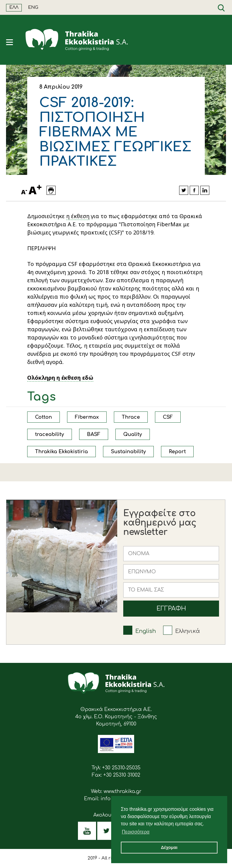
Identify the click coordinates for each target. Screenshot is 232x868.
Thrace (131, 417)
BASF (94, 434)
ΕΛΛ (14, 7)
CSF (168, 417)
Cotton (43, 417)
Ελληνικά (188, 631)
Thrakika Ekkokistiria (61, 452)
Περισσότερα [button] (136, 832)
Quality (133, 434)
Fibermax (87, 417)
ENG (33, 7)
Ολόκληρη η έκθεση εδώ (60, 378)
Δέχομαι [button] (169, 847)
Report (177, 452)
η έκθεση (78, 216)
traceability (50, 434)
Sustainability (128, 452)
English (146, 631)
